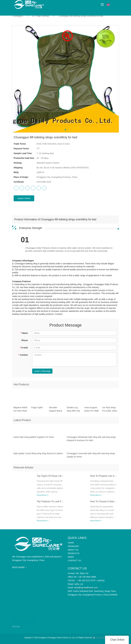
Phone (25, 340)
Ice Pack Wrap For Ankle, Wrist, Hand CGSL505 (110, 410)
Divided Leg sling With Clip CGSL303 (73, 410)
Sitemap (16, 626)
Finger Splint (37, 409)
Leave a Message (42, 371)
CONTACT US (24, 621)
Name (24, 333)
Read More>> (43, 496)
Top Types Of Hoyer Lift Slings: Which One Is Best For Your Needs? (50, 477)
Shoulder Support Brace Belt (56, 410)
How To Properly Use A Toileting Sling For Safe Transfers (104, 477)
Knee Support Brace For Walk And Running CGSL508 (92, 410)
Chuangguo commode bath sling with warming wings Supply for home (91, 456)
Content (23, 355)
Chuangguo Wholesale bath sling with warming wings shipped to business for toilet (91, 440)
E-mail (24, 348)
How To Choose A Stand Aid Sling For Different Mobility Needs (104, 503)
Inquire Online (24, 198)
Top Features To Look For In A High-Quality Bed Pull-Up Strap (50, 503)
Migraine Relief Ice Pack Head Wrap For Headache (20, 410)
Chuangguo (17, 16)
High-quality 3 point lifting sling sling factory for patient (38, 455)
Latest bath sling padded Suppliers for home (34, 438)
